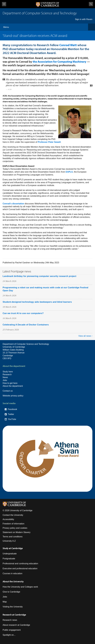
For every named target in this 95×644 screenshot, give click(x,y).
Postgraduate (9, 559)
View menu (4, 4)
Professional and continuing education (20, 564)
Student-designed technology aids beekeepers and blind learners (37, 302)
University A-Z (9, 541)
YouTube (12, 419)
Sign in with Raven (84, 19)
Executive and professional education (20, 569)
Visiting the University (13, 607)
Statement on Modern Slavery (17, 532)
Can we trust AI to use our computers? (23, 313)
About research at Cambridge (16, 625)
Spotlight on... (9, 635)
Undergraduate (10, 554)
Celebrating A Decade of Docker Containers (26, 325)
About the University (13, 581)
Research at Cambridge (14, 615)
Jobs (5, 380)
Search (91, 4)
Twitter (11, 414)
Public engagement (12, 630)
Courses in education (12, 573)
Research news (10, 620)
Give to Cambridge (11, 592)
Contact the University (13, 515)
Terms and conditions (13, 537)
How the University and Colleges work (20, 587)
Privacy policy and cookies (15, 528)
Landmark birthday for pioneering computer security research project (39, 276)
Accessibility (8, 519)
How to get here (10, 383)
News (5, 377)
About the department (13, 386)
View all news (85, 336)
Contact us (8, 391)
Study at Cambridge (13, 548)
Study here (8, 372)
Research (7, 374)
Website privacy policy (13, 396)
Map (5, 602)
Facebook (12, 409)
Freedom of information (13, 524)
